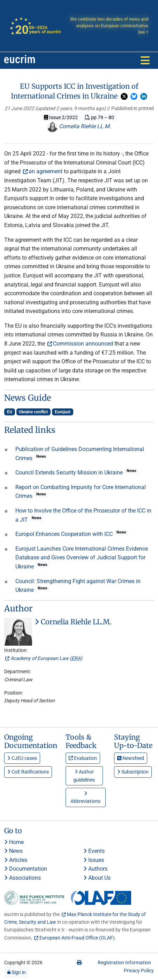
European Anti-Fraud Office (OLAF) (77, 938)
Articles (16, 860)
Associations (22, 878)
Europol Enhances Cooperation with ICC (65, 534)
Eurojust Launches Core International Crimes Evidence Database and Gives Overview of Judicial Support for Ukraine (82, 558)
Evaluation (83, 758)
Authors (95, 869)
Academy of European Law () (46, 658)
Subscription (133, 772)
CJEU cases (22, 758)
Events (94, 851)
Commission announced (83, 344)
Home (14, 842)
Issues (94, 860)
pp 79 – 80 (100, 117)
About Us (97, 878)
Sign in (17, 972)
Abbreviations (85, 797)
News (13, 851)
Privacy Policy (139, 971)
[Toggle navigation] (145, 60)
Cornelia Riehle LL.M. (79, 126)
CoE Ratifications (28, 772)
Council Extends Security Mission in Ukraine (70, 473)
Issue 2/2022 (61, 117)
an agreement (46, 171)
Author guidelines (84, 776)
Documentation (26, 869)
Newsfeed (131, 758)
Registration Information (124, 963)
